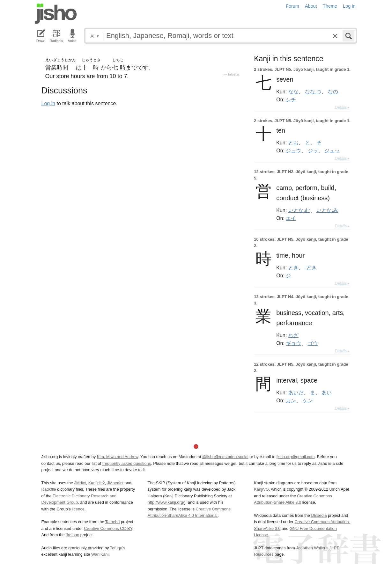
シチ (291, 99)
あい (327, 392)
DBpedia (319, 515)
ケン (308, 400)
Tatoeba (233, 74)
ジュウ (293, 150)
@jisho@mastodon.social (225, 457)
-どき (311, 267)
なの (333, 92)
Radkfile (49, 489)
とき (293, 267)
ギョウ (293, 343)
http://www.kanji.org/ (166, 502)
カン (291, 400)
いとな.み (327, 210)
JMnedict (115, 483)
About (311, 6)
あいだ (296, 392)
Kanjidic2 (97, 483)
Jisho (56, 14)
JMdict (80, 483)
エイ (291, 218)
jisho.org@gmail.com (296, 457)
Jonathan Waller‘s (312, 548)
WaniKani (100, 554)
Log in (349, 6)
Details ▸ (342, 107)
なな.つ (313, 92)
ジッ (313, 150)
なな (293, 92)
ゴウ (313, 343)
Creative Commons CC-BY (108, 528)
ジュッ (332, 150)
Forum (292, 6)
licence (78, 509)
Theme (330, 6)
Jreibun (72, 535)
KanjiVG (261, 489)
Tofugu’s (118, 548)
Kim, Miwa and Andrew (118, 457)
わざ (293, 335)
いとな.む (299, 210)
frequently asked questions (127, 463)
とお (293, 143)
